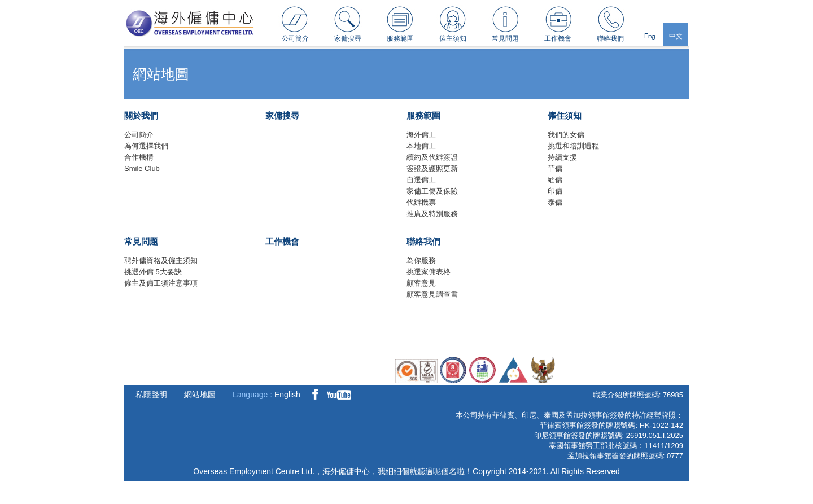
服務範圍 (400, 38)
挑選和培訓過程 (573, 146)
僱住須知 (565, 115)
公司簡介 (295, 38)
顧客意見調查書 (432, 294)
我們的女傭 (566, 135)
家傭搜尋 (348, 38)
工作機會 (558, 38)
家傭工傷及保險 (432, 191)
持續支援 (562, 157)
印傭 (555, 191)
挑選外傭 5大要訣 (153, 272)
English (287, 395)
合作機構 (139, 157)
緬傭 (555, 180)
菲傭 (555, 168)
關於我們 (141, 115)
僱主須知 (453, 38)
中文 (676, 36)
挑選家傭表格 (429, 272)
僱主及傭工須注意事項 (161, 283)
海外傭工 (421, 135)
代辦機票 (421, 202)
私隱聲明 (151, 395)
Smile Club (142, 168)
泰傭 (555, 202)
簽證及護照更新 (432, 168)
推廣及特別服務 (432, 214)
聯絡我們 (610, 38)
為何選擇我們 (146, 146)
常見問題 (505, 38)
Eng (650, 36)
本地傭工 (421, 146)
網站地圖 (200, 395)
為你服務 (421, 260)
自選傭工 (421, 180)
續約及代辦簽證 (432, 157)
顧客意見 (421, 283)
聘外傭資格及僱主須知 (161, 260)
